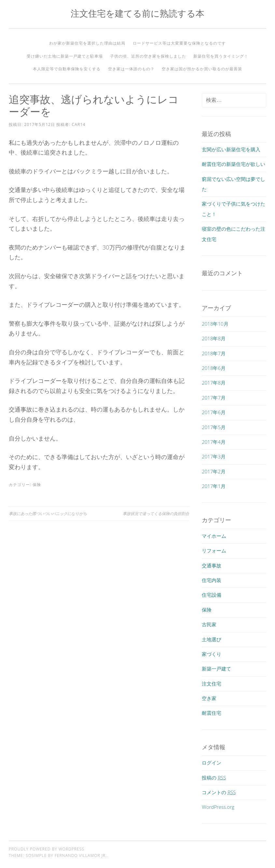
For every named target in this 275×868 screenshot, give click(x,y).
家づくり (212, 654)
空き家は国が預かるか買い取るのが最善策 (202, 69)
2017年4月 (214, 442)
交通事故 (212, 565)
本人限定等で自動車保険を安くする (67, 69)
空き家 (209, 698)
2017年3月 (214, 456)
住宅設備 (212, 595)
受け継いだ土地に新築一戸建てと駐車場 (65, 56)
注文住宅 (212, 684)
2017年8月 (214, 383)
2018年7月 (214, 353)
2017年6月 (214, 412)
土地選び (212, 639)
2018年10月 (215, 324)
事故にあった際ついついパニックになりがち (48, 514)
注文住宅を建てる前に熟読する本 (137, 13)
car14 (79, 124)
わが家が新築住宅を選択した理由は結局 (87, 43)
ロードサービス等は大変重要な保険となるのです (179, 43)
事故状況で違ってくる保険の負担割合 (156, 514)
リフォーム (214, 550)
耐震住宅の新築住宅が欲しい (234, 164)
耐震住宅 (212, 713)
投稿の (214, 778)
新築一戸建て (216, 669)
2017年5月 (214, 427)
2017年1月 (214, 486)
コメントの (219, 792)
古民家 (209, 624)
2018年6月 (214, 368)
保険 (37, 485)
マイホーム (214, 536)
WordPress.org (218, 807)
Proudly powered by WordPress (47, 849)
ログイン (212, 763)
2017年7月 (214, 398)
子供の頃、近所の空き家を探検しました (148, 56)
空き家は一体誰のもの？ (131, 69)
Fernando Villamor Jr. (81, 855)
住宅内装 (212, 580)
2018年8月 (214, 338)
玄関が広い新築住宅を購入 (231, 149)
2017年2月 (214, 471)
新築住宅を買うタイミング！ (221, 56)
